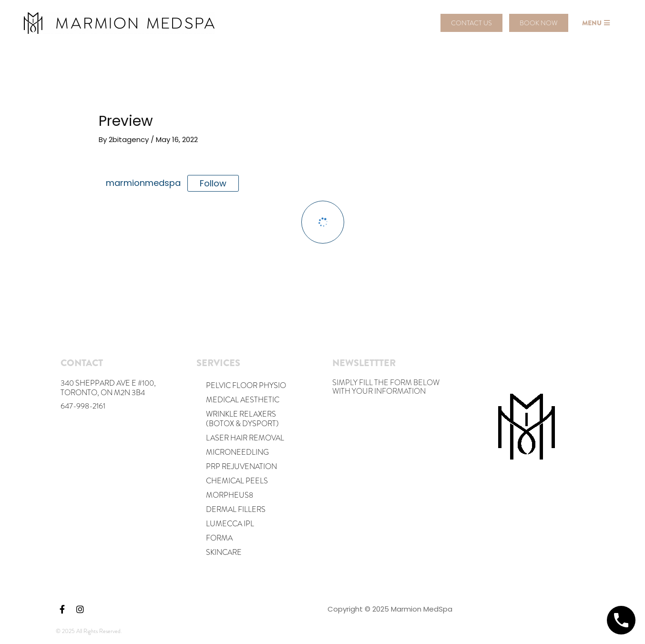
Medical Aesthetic (243, 400)
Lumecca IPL (230, 524)
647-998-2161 (83, 406)
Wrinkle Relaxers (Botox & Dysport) (242, 419)
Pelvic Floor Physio (246, 385)
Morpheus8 (230, 495)
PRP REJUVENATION (241, 466)
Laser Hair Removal (245, 438)
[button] (471, 23)
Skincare (224, 552)
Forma (219, 538)
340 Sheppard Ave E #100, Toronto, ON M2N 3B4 (108, 388)
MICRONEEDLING (237, 452)
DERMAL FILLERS (236, 509)
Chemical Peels (237, 481)
